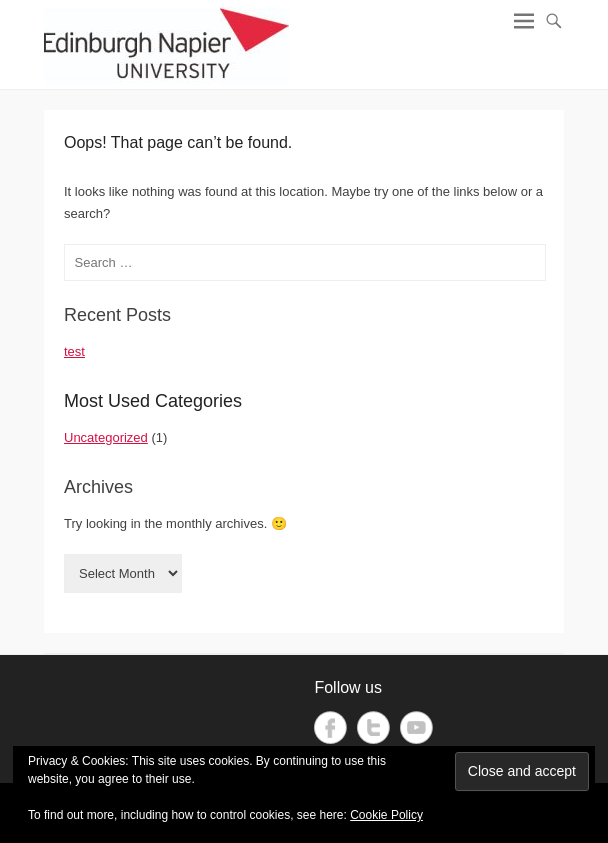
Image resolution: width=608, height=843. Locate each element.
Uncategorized (106, 437)
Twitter (373, 727)
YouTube (416, 727)
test (74, 351)
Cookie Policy (386, 815)
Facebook (330, 727)
